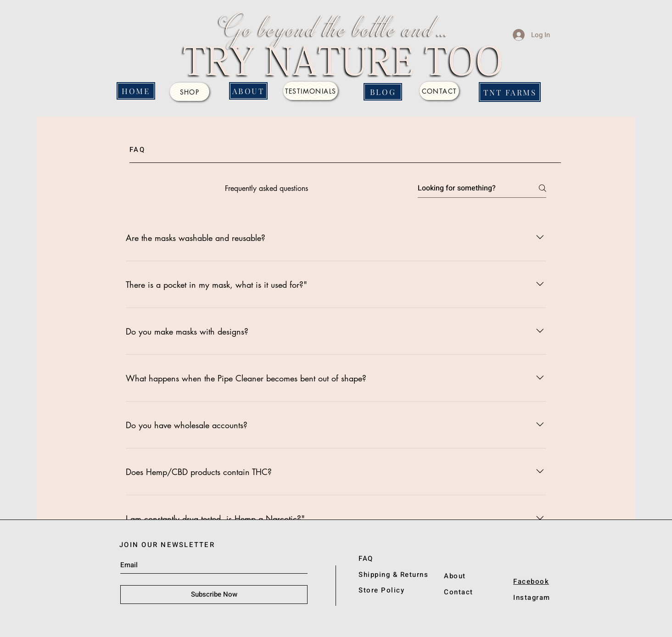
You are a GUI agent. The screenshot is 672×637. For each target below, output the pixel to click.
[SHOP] (190, 92)
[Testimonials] (311, 91)
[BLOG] (383, 92)
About (455, 576)
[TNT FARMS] (510, 92)
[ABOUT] (248, 91)
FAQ (366, 559)
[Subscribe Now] (214, 595)
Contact (459, 592)
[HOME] (136, 91)
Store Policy (381, 590)
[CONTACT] (439, 91)
